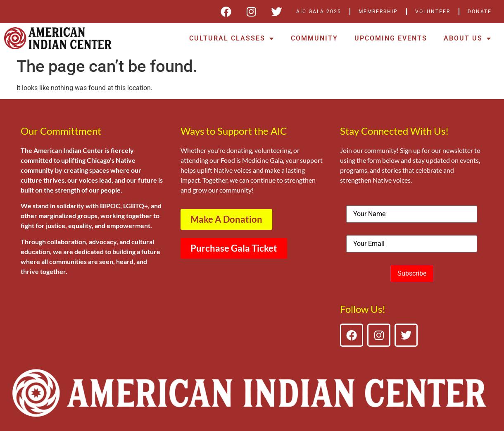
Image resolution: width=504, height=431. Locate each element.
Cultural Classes (232, 38)
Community (314, 38)
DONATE (480, 12)
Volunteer (433, 12)
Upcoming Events (391, 38)
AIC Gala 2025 (319, 12)
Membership (378, 12)
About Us (468, 38)
